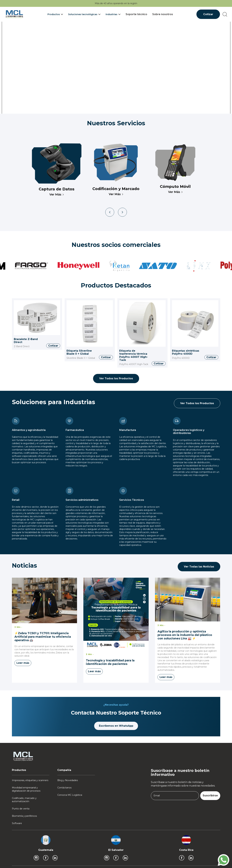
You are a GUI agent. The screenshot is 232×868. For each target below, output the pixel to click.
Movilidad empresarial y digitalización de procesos (26, 789)
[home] (14, 14)
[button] (55, 14)
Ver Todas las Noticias (199, 567)
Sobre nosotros (163, 14)
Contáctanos (64, 788)
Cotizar (208, 14)
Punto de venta (21, 809)
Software (17, 823)
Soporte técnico (136, 14)
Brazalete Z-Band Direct (26, 341)
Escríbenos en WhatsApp (116, 726)
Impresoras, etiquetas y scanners (30, 780)
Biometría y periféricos (24, 816)
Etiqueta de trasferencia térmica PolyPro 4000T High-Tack (134, 355)
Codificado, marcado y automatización (24, 800)
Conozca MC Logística (70, 795)
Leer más (23, 663)
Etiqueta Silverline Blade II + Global (79, 352)
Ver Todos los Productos (116, 378)
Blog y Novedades (68, 780)
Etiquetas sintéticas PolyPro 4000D (186, 352)
